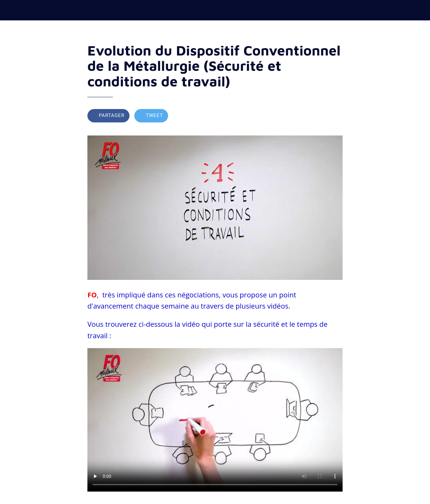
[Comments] (335, 116)
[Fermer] (10, 10)
